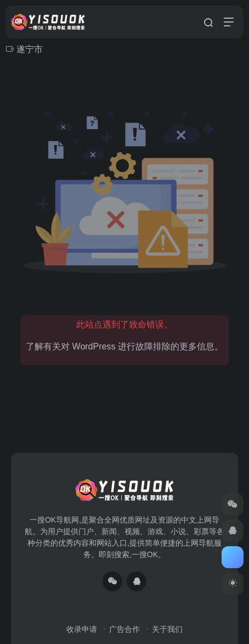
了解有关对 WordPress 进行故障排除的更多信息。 (125, 346)
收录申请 (82, 629)
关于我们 (167, 629)
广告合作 (125, 629)
